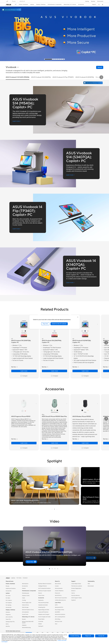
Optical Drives (25, 605)
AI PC (56, 605)
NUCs (7, 624)
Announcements (59, 588)
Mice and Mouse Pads (43, 603)
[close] (78, 317)
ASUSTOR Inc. (58, 595)
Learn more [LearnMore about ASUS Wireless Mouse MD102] (85, 443)
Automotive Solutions (60, 614)
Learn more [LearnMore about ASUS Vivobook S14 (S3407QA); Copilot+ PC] (24, 371)
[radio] (22, 331)
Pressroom (57, 593)
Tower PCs (8, 619)
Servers (40, 593)
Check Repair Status (76, 584)
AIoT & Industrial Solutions (44, 588)
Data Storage (25, 607)
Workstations (25, 584)
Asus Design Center (60, 610)
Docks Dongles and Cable (44, 617)
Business (93, 1)
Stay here (45, 324)
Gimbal (40, 624)
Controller (41, 622)
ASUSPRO (57, 612)
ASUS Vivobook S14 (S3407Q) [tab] (41, 77)
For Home (8, 596)
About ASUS (58, 584)
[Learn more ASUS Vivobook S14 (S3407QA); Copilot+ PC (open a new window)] (70, 175)
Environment (100, 1)
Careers (57, 586)
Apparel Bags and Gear (44, 610)
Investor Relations (59, 591)
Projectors (8, 615)
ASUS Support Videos (77, 598)
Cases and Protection (43, 612)
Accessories (9, 591)
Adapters (24, 625)
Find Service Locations (77, 586)
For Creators (9, 600)
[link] (8, 5)
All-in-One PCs (9, 617)
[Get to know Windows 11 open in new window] (93, 83)
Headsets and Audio (43, 605)
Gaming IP (41, 626)
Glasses (24, 588)
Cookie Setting (75, 636)
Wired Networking (26, 628)
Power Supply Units (27, 603)
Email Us (73, 591)
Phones (7, 586)
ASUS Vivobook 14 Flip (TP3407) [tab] (63, 77)
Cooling (24, 600)
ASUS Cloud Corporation (61, 598)
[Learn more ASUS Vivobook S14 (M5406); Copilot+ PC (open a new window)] (17, 121)
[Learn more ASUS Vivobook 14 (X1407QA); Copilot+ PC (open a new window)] (70, 283)
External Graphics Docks (28, 610)
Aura (56, 624)
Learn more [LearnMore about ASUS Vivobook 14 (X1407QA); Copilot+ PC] (85, 371)
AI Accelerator (25, 612)
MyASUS (74, 600)
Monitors (8, 612)
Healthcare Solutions (11, 588)
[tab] (49, 59)
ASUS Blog (58, 619)
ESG (89, 584)
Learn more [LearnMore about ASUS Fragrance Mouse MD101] (24, 443)
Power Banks (41, 619)
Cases (24, 598)
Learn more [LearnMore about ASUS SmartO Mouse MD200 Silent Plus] (54, 443)
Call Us (73, 593)
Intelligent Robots (43, 586)
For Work (8, 598)
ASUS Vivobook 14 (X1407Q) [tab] (85, 77)
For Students (9, 603)
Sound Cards (25, 614)
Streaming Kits (42, 607)
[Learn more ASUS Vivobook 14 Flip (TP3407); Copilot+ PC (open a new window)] (17, 229)
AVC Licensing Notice (60, 617)
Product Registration (76, 588)
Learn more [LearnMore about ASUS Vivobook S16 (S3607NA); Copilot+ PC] (54, 371)
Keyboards (41, 600)
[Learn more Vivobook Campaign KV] (54, 61)
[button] (87, 1)
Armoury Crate (58, 622)
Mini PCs (8, 626)
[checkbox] (24, 376)
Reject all (88, 636)
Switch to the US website (59, 324)
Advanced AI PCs (59, 607)
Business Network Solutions (45, 584)
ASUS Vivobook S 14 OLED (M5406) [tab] (18, 77)
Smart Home (41, 595)
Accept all (101, 636)
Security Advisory (76, 595)
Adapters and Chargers (44, 614)
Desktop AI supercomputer (45, 591)
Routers (24, 619)
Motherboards (26, 593)
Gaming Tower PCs (10, 622)
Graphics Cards (26, 596)
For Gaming (8, 605)
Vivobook (25, 578)
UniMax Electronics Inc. (60, 600)
